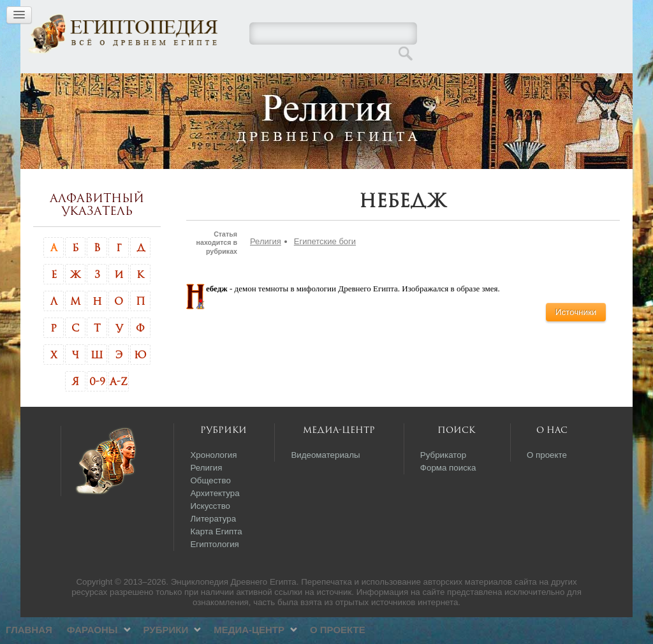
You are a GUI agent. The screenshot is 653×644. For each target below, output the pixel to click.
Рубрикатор (443, 482)
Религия (266, 268)
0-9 (97, 408)
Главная (169, 86)
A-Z (119, 408)
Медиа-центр (389, 86)
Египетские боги (325, 268)
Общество (210, 507)
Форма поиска (448, 494)
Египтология (214, 571)
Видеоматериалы (325, 482)
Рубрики (305, 86)
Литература (213, 545)
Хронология (213, 482)
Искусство (210, 533)
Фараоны (231, 86)
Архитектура (215, 520)
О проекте (477, 86)
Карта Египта (216, 558)
